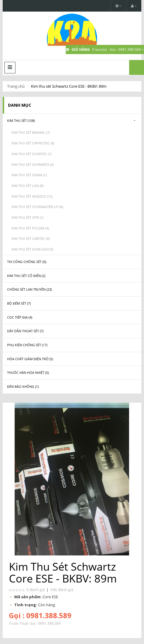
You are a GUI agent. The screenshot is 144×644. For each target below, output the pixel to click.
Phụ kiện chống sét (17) (27, 345)
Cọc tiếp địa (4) (20, 317)
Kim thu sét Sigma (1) (29, 175)
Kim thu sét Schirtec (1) (32, 154)
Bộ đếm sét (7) (19, 303)
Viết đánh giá (62, 590)
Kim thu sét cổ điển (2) (26, 276)
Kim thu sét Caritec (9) (30, 238)
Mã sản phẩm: (28, 597)
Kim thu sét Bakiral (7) (31, 132)
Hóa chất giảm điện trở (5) (30, 359)
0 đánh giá (36, 590)
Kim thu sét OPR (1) (28, 217)
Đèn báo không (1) (23, 386)
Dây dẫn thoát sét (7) (25, 331)
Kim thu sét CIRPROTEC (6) (33, 143)
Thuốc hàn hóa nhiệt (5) (28, 373)
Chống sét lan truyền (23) (29, 289)
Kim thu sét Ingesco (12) (32, 196)
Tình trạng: (26, 605)
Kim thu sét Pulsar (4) (30, 228)
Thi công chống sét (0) (27, 262)
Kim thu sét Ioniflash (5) (32, 249)
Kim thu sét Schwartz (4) (33, 164)
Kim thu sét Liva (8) (28, 186)
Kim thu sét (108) (21, 121)
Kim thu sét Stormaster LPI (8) (37, 207)
